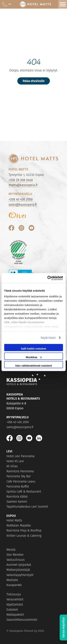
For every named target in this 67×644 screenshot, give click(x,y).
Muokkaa (34, 357)
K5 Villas (12, 466)
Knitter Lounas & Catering (24, 536)
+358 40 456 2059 (21, 199)
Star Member (15, 555)
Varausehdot (15, 599)
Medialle (12, 580)
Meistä (11, 550)
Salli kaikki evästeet (33, 349)
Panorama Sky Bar (19, 476)
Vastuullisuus (16, 560)
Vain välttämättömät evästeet (34, 366)
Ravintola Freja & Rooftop (24, 530)
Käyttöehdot (15, 605)
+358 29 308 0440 (21, 180)
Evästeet (12, 610)
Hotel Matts (14, 520)
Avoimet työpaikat (19, 565)
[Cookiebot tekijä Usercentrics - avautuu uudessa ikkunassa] (48, 278)
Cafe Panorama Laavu (21, 481)
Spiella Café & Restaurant (24, 491)
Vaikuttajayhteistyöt (20, 575)
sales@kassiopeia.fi (23, 204)
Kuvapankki (14, 585)
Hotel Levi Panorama (20, 456)
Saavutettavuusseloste (22, 620)
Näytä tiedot (48, 338)
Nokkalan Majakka (19, 525)
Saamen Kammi (17, 502)
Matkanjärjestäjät (18, 570)
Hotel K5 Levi (15, 461)
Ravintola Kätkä (17, 497)
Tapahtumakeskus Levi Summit (27, 507)
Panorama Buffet (18, 486)
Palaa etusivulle (34, 81)
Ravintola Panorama (20, 471)
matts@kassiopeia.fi (23, 185)
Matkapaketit (15, 615)
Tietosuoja (14, 594)
